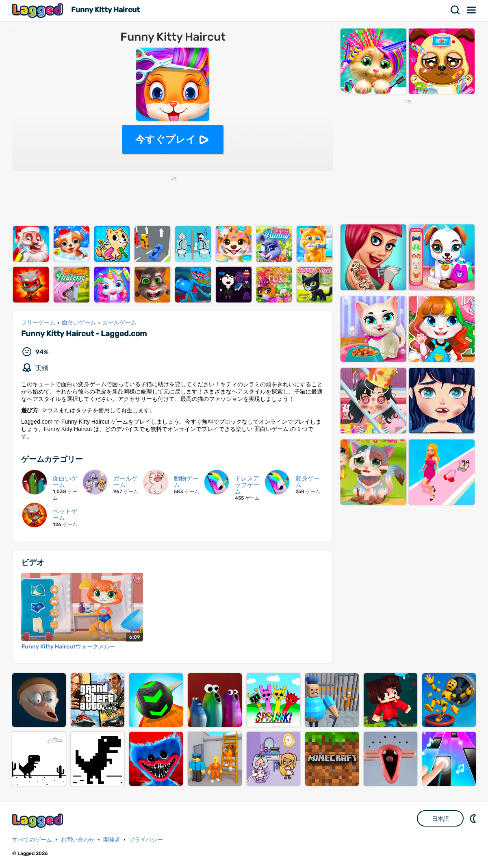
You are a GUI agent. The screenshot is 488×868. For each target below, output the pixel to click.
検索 (455, 10)
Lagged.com (39, 821)
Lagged (39, 10)
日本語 (440, 819)
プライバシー (146, 840)
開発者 (112, 840)
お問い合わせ (78, 840)
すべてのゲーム (32, 840)
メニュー (472, 10)
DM (474, 818)
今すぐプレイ (166, 139)
